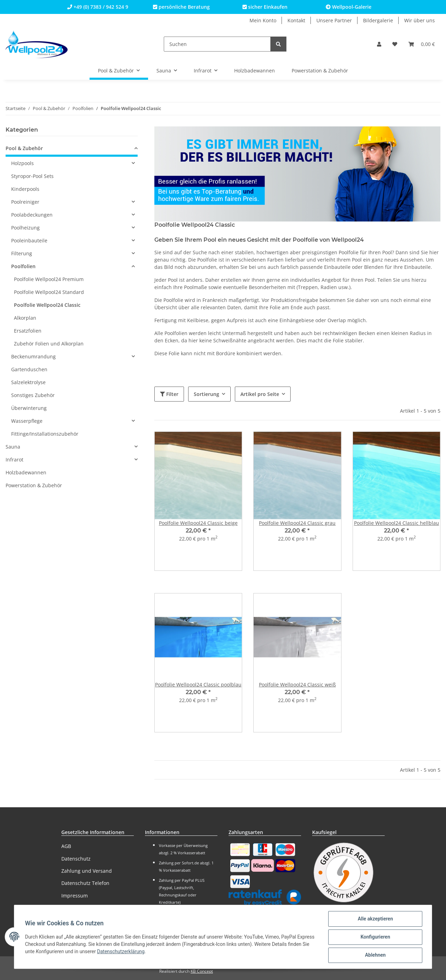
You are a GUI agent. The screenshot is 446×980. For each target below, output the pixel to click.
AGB (66, 846)
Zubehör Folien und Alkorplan (49, 344)
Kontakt (296, 20)
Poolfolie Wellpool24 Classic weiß (297, 685)
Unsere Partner (334, 20)
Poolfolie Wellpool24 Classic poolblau (198, 685)
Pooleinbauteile (29, 240)
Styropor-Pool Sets (32, 176)
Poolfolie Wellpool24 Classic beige (198, 523)
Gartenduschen (29, 369)
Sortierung (206, 394)
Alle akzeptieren (375, 919)
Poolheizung (25, 228)
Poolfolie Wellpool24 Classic (47, 305)
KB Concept (202, 971)
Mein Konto (263, 20)
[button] (379, 44)
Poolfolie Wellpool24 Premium (49, 279)
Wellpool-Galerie (349, 7)
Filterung (22, 253)
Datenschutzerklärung (121, 952)
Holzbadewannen (26, 472)
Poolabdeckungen (32, 215)
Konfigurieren (375, 937)
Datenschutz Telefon (85, 883)
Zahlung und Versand (87, 871)
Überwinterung (29, 408)
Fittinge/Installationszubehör (45, 434)
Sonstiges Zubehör (33, 395)
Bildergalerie (378, 20)
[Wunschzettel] (395, 44)
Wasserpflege (27, 421)
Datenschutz (76, 859)
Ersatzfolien (28, 331)
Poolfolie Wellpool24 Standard (49, 292)
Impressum (75, 896)
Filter (169, 394)
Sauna (13, 447)
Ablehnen (375, 955)
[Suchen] (217, 44)
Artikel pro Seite (260, 394)
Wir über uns (420, 20)
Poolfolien (23, 266)
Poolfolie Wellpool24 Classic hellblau (397, 523)
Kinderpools (25, 189)
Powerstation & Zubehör (34, 485)
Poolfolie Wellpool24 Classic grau (297, 523)
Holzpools (22, 163)
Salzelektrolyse (28, 382)
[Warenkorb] (422, 44)
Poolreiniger (25, 202)
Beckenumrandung (33, 356)
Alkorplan (25, 318)
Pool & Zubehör (24, 148)
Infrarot (14, 460)
